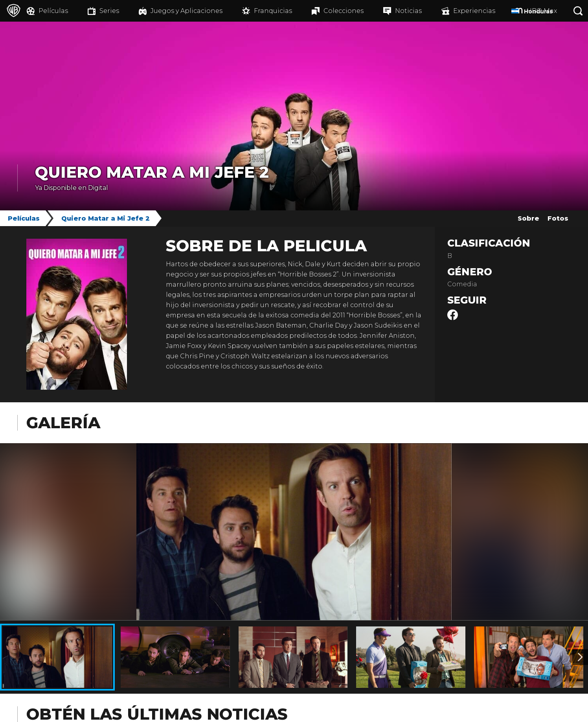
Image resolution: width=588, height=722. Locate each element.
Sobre (528, 218)
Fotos (558, 218)
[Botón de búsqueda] (578, 11)
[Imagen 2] (580, 657)
